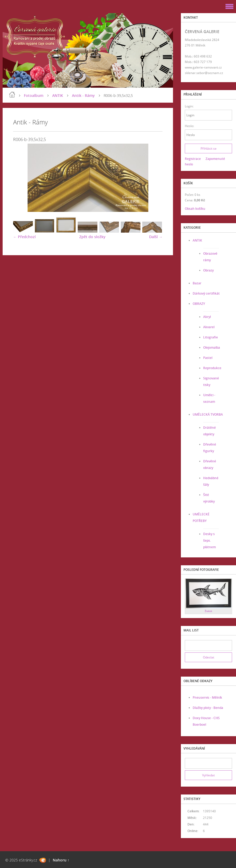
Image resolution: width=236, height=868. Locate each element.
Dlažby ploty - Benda (208, 708)
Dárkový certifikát (206, 293)
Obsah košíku (195, 209)
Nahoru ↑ (61, 860)
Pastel (208, 358)
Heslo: (189, 126)
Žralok (208, 611)
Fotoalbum (34, 95)
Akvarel (209, 327)
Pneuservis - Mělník (207, 697)
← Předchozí (24, 237)
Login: (189, 106)
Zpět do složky (92, 237)
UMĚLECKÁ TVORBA (208, 414)
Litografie (211, 337)
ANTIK (58, 95)
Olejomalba (212, 347)
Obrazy (208, 270)
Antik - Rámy (83, 95)
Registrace (193, 159)
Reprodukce (212, 368)
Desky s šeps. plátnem (209, 540)
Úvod (12, 95)
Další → (156, 237)
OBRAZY (199, 304)
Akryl (207, 317)
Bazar (197, 283)
